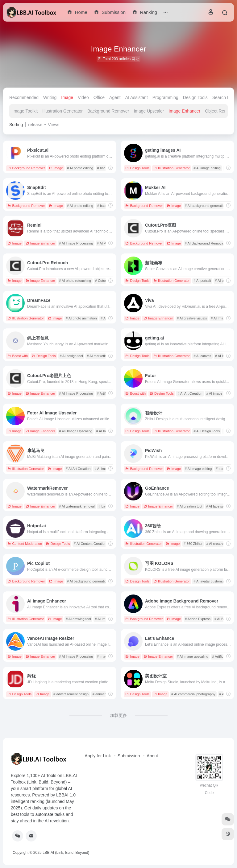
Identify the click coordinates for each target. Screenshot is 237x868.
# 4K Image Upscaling (76, 431)
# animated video (106, 694)
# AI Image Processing (76, 243)
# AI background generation (206, 206)
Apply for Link (98, 756)
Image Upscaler (149, 111)
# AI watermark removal (77, 506)
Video (83, 97)
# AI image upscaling (193, 656)
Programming (165, 97)
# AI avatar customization (212, 581)
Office (99, 97)
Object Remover (220, 111)
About (152, 756)
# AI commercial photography (193, 694)
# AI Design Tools (207, 431)
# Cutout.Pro (105, 281)
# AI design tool (71, 356)
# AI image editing (207, 168)
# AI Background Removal (204, 243)
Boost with (18, 356)
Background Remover (108, 111)
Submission (129, 756)
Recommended (24, 97)
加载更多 (118, 715)
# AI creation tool (189, 506)
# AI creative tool (219, 544)
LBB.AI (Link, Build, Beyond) (66, 853)
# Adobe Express (198, 619)
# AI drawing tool (78, 619)
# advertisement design (71, 694)
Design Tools (195, 97)
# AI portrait (202, 281)
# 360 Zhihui (193, 544)
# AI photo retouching (75, 281)
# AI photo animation (81, 318)
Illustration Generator (62, 111)
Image (67, 97)
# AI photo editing (80, 168)
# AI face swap (217, 506)
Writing (50, 97)
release (35, 125)
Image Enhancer (184, 111)
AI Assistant (137, 97)
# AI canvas (202, 356)
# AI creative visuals (192, 318)
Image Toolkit (25, 111)
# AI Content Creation (90, 544)
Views (54, 125)
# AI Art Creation (190, 393)
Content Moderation (25, 544)
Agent (115, 97)
